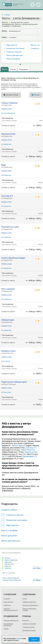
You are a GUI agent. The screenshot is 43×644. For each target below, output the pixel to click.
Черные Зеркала (9, 103)
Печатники (7, 392)
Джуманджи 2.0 (30, 456)
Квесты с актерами (9, 530)
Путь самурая (8, 289)
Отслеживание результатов (8, 625)
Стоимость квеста (9, 510)
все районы (37, 580)
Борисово (7, 566)
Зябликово (7, 562)
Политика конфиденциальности (11, 609)
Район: (4, 37)
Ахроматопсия (8, 134)
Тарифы (6, 629)
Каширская (7, 144)
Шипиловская (8, 564)
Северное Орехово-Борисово (12, 580)
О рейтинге (7, 605)
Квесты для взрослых (15, 55)
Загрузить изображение (30, 605)
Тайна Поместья (28, 450)
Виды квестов (12, 45)
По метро (7, 15)
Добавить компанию (29, 602)
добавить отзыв (6, 109)
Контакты (26, 620)
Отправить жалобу (28, 627)
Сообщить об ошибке (29, 624)
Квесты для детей (13, 59)
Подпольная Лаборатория (14, 382)
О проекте (7, 599)
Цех (25, 454)
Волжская (7, 361)
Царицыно (7, 568)
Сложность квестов (14, 52)
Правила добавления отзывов (29, 609)
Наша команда (8, 602)
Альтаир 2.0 (7, 196)
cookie (18, 638)
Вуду (4, 165)
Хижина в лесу (8, 351)
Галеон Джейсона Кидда (13, 258)
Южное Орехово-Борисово (11, 578)
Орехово (6, 558)
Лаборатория (8, 320)
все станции (37, 567)
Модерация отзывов (29, 630)
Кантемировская (9, 113)
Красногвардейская (10, 560)
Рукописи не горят (10, 227)
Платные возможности (11, 620)
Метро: (5, 31)
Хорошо (34, 639)
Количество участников (15, 49)
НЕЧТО (5, 456)
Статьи (25, 599)
